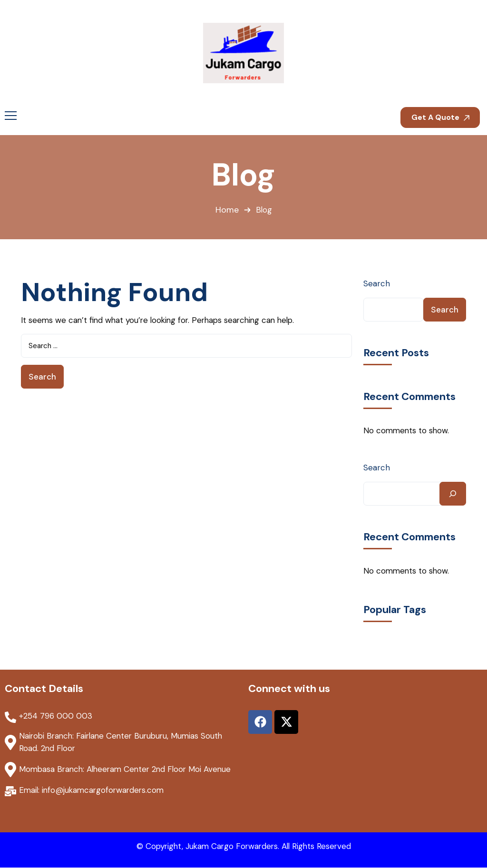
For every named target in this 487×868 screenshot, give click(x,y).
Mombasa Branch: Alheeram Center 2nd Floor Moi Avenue (128, 770)
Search (377, 283)
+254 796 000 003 (56, 716)
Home (227, 210)
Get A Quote (440, 117)
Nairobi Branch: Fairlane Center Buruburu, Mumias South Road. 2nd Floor (124, 742)
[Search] (453, 494)
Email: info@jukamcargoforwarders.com (94, 790)
